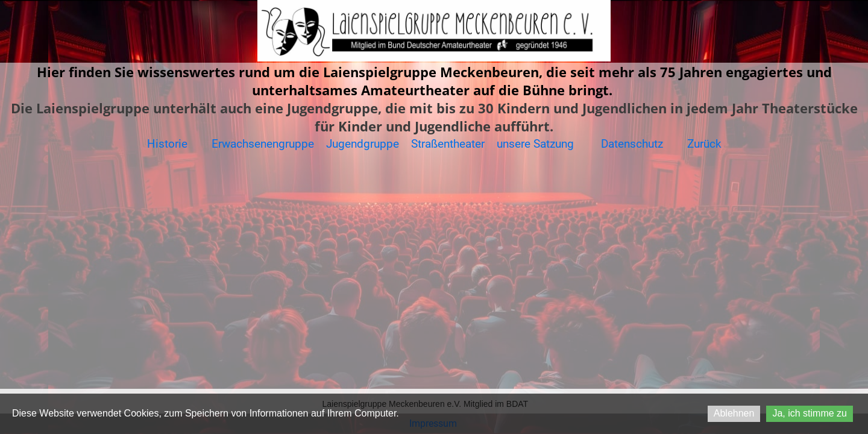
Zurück (704, 144)
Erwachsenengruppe (263, 144)
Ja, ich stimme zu (810, 413)
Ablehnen (734, 413)
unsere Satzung (537, 144)
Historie (167, 144)
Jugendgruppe (364, 144)
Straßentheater (448, 144)
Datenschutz (632, 144)
